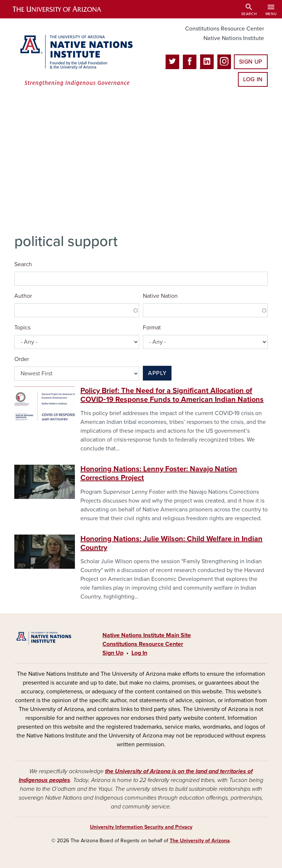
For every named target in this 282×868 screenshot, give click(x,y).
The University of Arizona (200, 841)
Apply (157, 373)
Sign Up (251, 62)
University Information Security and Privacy (141, 827)
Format (152, 328)
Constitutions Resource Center (225, 29)
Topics (22, 328)
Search (23, 264)
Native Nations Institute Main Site (147, 635)
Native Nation (160, 296)
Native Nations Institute (234, 38)
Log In (253, 79)
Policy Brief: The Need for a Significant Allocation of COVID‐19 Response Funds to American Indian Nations (172, 395)
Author (23, 296)
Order (22, 359)
